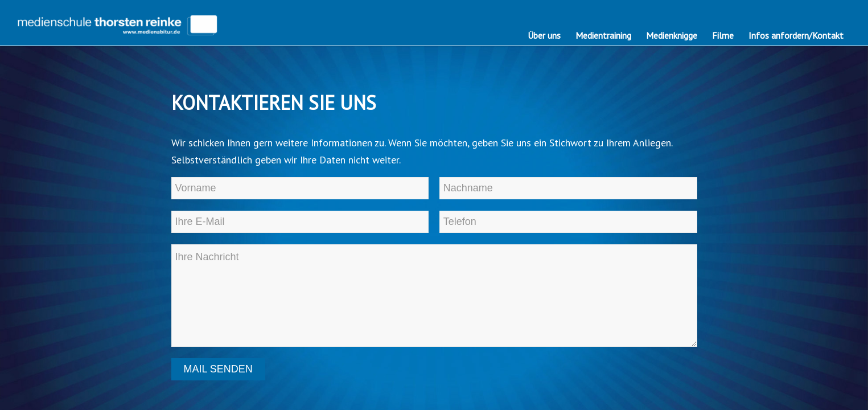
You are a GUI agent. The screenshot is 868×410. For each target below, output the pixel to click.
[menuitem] (544, 35)
